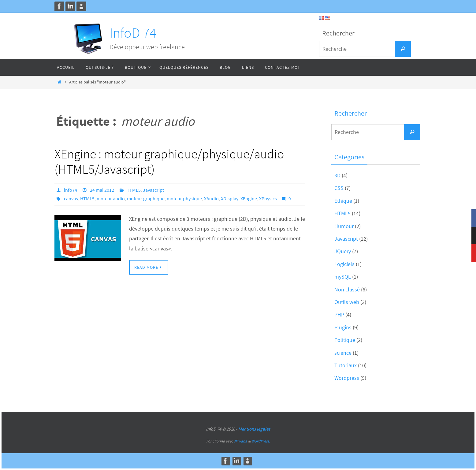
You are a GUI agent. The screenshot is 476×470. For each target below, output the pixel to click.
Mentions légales (254, 429)
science (343, 353)
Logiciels (344, 264)
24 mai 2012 (102, 190)
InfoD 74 (133, 33)
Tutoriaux (346, 365)
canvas (71, 198)
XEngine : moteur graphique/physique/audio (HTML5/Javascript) (169, 161)
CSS (339, 188)
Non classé (347, 289)
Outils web (347, 302)
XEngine (249, 198)
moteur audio (111, 198)
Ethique (343, 201)
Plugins (343, 327)
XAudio (211, 198)
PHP (339, 315)
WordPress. (261, 441)
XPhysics (268, 198)
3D (337, 175)
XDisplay (230, 198)
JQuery (343, 251)
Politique (345, 340)
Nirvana (241, 441)
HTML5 (134, 190)
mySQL (343, 277)
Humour (344, 226)
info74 (71, 190)
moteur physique (184, 198)
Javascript (153, 190)
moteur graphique (146, 198)
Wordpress (347, 378)
